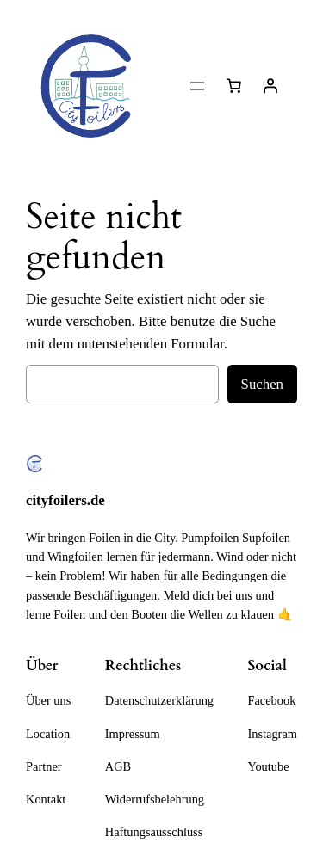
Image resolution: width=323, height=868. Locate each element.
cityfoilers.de (65, 500)
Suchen (262, 384)
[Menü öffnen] (197, 86)
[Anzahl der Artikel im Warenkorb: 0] (234, 86)
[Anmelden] (270, 86)
